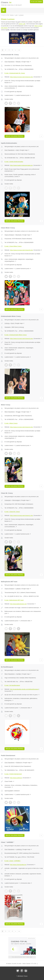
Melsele (18, 62)
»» (19, 50)
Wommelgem (16, 500)
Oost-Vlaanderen (10, 62)
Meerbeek (18, 235)
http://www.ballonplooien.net (18, 604)
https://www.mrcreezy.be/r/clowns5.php (21, 250)
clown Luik (22, 24)
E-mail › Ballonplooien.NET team (14, 600)
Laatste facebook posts (23, 95)
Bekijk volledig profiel (15, 136)
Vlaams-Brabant (9, 235)
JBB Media (20, 976)
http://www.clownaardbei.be (18, 865)
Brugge (18, 412)
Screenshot (38, 77)
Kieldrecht (19, 763)
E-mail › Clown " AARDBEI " (13, 861)
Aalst (17, 150)
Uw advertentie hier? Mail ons (22, 957)
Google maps (26, 62)
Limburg (7, 323)
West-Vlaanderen (10, 412)
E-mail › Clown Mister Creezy (13, 246)
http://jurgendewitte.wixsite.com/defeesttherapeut (24, 689)
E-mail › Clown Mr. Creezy (12, 512)
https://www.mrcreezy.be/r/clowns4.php (21, 427)
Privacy (26, 976)
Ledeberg (19, 849)
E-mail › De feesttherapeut (12, 685)
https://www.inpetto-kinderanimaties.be (21, 165)
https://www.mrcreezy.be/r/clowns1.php (21, 515)
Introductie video (27, 621)
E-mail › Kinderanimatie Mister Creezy (16, 335)
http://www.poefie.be (16, 778)
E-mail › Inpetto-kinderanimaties (14, 162)
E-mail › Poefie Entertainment (13, 774)
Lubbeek (18, 589)
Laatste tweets (10, 95)
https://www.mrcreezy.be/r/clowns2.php (21, 77)
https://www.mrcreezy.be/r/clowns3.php (21, 339)
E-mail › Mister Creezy (11, 423)
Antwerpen (8, 500)
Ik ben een (36, 2)
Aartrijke (19, 674)
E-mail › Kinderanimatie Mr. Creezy (15, 73)
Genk (12, 323)
